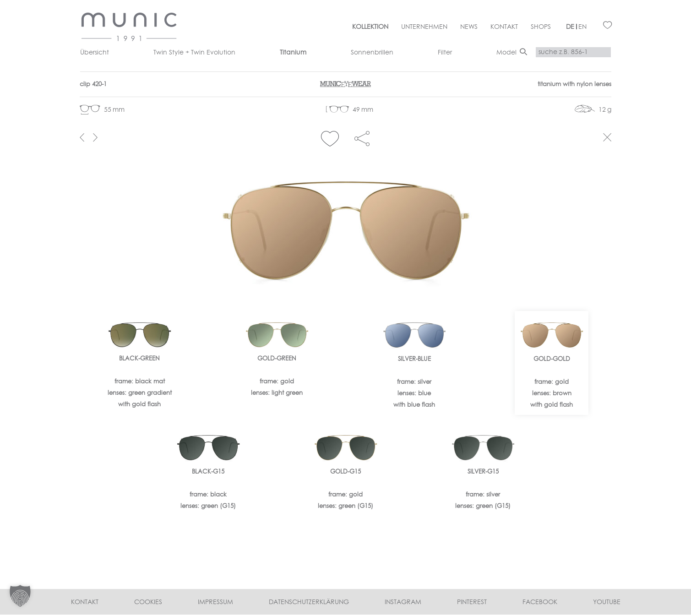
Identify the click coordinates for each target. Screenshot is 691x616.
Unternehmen (424, 27)
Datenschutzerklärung (309, 603)
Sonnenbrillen (372, 52)
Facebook (540, 603)
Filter (445, 52)
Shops (541, 27)
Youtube (607, 603)
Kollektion (370, 27)
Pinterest (472, 603)
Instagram (403, 603)
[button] (330, 139)
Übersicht (95, 52)
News (469, 27)
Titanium (293, 52)
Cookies (148, 603)
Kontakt (504, 27)
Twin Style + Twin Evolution (194, 52)
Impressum (215, 603)
